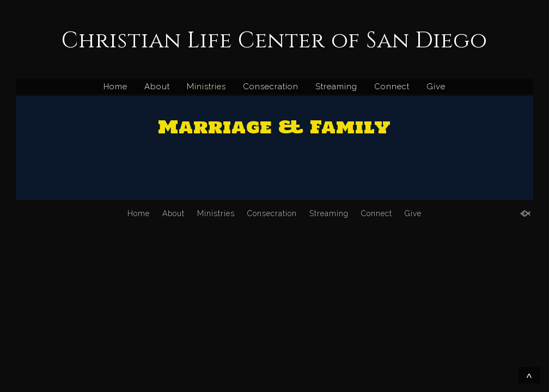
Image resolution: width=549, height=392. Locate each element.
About (157, 87)
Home (115, 87)
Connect (392, 87)
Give (436, 87)
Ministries (206, 87)
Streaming (336, 87)
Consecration (271, 87)
